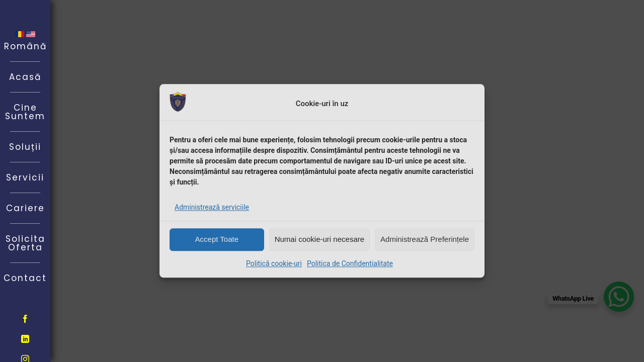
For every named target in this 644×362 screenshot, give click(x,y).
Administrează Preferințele (425, 239)
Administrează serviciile (212, 207)
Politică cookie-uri (274, 263)
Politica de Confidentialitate (350, 263)
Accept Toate (217, 239)
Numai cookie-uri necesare (319, 239)
